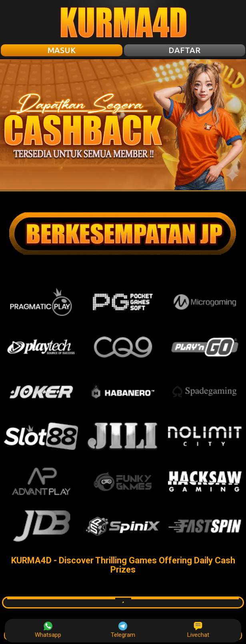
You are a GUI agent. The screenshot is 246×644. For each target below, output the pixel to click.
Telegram (123, 630)
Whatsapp (48, 630)
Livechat (198, 630)
